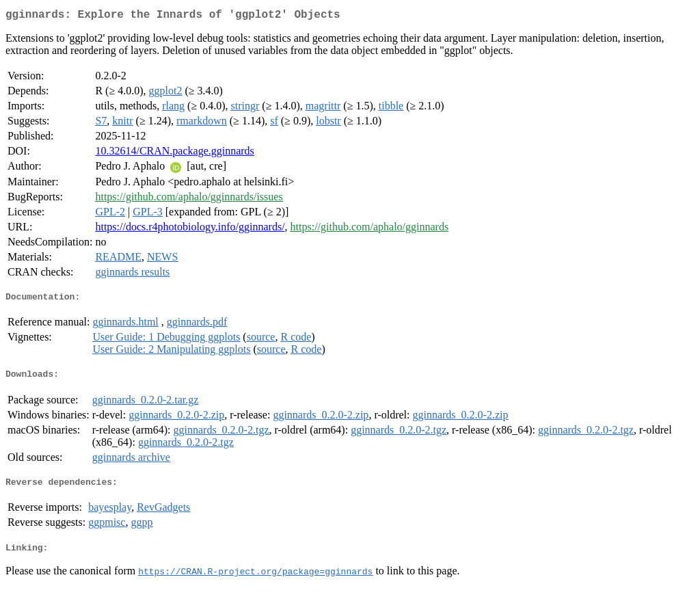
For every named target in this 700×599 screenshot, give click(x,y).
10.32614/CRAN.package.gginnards (174, 154)
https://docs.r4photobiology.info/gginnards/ (190, 229)
